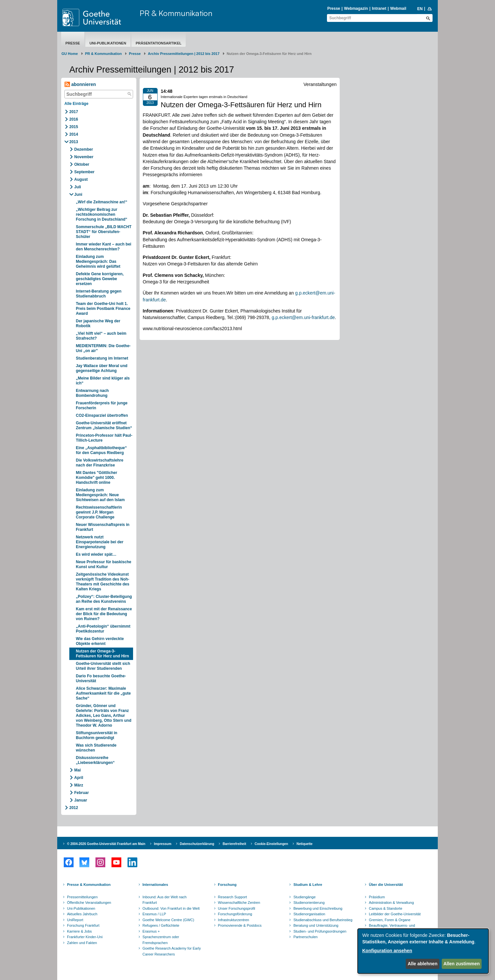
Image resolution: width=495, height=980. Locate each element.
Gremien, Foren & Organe (390, 920)
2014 (74, 134)
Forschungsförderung (235, 914)
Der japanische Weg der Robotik (98, 323)
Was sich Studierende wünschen (96, 748)
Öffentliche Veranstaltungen (89, 903)
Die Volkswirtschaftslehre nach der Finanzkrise (100, 463)
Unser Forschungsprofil (237, 908)
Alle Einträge (76, 104)
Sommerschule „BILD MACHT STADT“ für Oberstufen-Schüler (104, 232)
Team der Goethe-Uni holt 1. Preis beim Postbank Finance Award (103, 309)
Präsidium (377, 897)
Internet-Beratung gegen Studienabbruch (99, 294)
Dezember (84, 149)
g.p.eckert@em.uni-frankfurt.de (303, 317)
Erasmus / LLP (154, 914)
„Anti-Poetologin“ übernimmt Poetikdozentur (103, 629)
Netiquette (305, 844)
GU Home (70, 54)
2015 (74, 127)
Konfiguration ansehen (387, 951)
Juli (78, 187)
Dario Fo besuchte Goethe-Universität (101, 678)
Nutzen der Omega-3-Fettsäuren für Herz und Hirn (102, 654)
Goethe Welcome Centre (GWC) (168, 920)
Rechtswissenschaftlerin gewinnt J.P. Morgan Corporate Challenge (99, 512)
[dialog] (423, 951)
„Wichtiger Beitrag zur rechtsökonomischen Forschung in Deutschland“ (102, 214)
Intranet (379, 8)
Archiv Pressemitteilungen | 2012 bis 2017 (184, 54)
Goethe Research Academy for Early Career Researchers (172, 951)
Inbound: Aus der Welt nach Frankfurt (165, 900)
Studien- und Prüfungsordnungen (320, 931)
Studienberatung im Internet (102, 358)
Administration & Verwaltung (391, 903)
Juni (78, 194)
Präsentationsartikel (159, 43)
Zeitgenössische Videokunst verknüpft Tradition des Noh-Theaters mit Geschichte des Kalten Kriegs (102, 582)
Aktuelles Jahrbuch (82, 914)
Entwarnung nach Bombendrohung (92, 393)
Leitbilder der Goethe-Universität (395, 914)
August (81, 179)
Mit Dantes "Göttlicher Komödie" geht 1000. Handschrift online (96, 478)
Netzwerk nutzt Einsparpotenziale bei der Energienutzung (100, 542)
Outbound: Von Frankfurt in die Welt (171, 908)
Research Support (233, 897)
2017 (74, 112)
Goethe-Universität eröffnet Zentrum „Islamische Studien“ (104, 425)
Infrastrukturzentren (234, 920)
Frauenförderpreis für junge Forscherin (102, 406)
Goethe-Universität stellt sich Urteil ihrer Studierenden (103, 666)
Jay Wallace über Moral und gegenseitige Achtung (102, 368)
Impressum (163, 844)
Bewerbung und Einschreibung (318, 908)
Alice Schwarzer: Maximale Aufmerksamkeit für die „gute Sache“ (103, 693)
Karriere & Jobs (79, 931)
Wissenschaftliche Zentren (239, 903)
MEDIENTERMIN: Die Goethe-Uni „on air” (103, 348)
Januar (81, 800)
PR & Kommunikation (176, 13)
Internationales (155, 885)
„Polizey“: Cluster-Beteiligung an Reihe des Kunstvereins (104, 599)
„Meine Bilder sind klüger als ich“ (103, 381)
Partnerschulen (305, 937)
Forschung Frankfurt (83, 925)
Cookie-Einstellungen (271, 844)
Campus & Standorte (385, 908)
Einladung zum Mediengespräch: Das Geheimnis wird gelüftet (98, 262)
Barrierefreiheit (234, 844)
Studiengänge (304, 897)
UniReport (75, 920)
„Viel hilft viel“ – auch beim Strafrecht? (101, 336)
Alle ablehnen (423, 964)
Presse (334, 8)
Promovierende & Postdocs (240, 925)
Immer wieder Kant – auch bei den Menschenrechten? (103, 247)
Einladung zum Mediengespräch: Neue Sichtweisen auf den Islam (100, 495)
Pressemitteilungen (82, 897)
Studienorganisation (309, 914)
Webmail (398, 8)
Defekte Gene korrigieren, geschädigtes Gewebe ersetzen (100, 279)
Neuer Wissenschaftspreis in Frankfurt (103, 527)
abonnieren (80, 84)
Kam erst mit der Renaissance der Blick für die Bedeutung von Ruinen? (104, 614)
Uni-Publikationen (108, 43)
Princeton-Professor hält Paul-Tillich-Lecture (104, 438)
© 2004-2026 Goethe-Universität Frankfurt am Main (106, 844)
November (84, 157)
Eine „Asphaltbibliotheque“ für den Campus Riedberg (101, 450)
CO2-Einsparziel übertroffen (102, 415)
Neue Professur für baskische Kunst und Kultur (103, 564)
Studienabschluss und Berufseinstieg (323, 920)
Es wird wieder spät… (96, 554)
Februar (82, 793)
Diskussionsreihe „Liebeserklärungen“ (95, 760)
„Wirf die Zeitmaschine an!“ (102, 202)
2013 (74, 142)
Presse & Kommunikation (89, 885)
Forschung (227, 885)
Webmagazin (356, 8)
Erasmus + (151, 931)
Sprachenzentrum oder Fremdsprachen (161, 940)
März (79, 785)
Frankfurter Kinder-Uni (85, 937)
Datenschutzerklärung (197, 844)
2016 (74, 119)
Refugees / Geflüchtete (161, 925)
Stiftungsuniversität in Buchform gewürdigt (97, 735)
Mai (77, 770)
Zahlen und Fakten (82, 943)
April (79, 778)
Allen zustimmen (461, 964)
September (84, 172)
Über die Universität (386, 885)
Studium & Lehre (308, 885)
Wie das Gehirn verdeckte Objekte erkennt (100, 641)
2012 (74, 808)
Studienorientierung (309, 903)
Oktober (82, 164)
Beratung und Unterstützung (316, 925)
